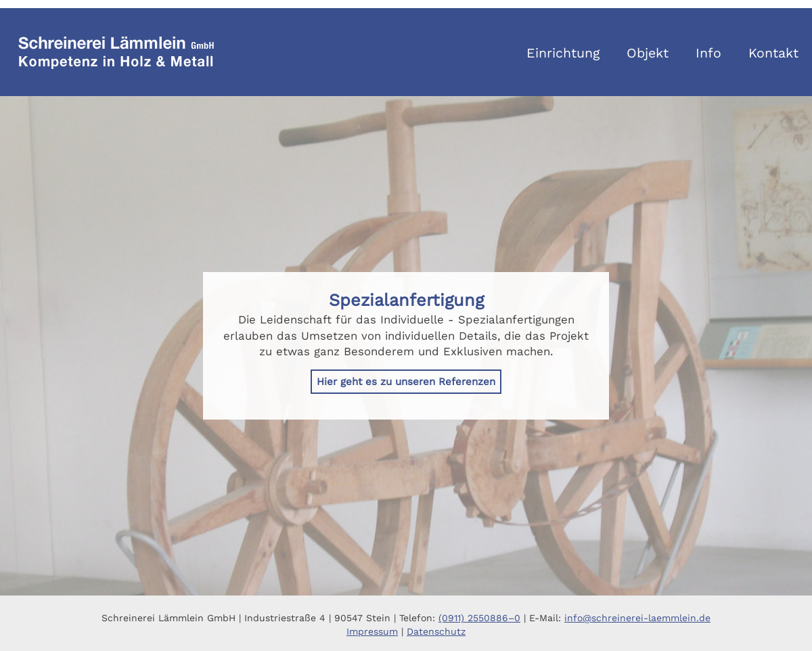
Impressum (372, 631)
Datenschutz (436, 631)
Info (708, 53)
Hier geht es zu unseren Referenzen (406, 382)
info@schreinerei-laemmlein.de (637, 618)
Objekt (648, 53)
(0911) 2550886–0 (479, 618)
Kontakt (773, 53)
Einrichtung (563, 53)
